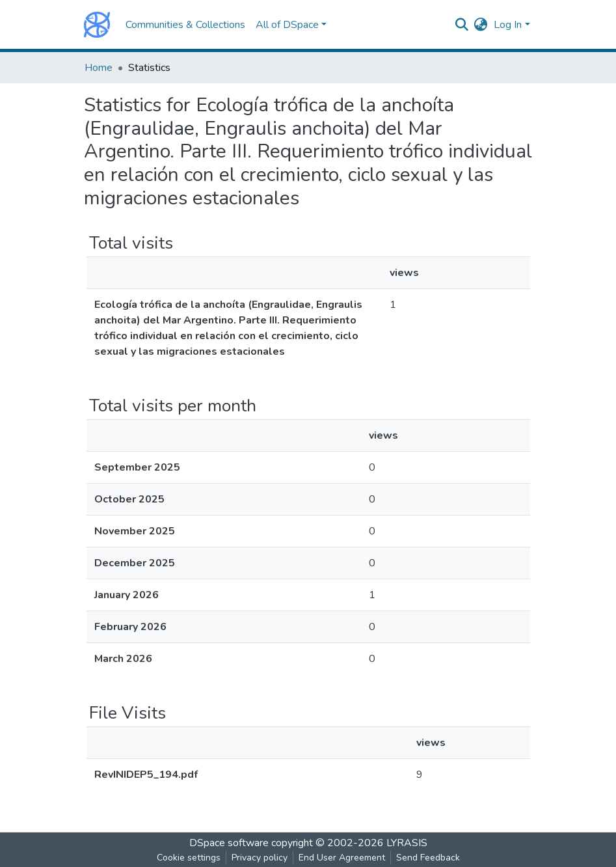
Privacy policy (260, 858)
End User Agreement (342, 858)
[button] (480, 25)
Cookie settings (189, 858)
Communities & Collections (185, 25)
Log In (508, 25)
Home (99, 68)
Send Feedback (428, 858)
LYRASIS (407, 843)
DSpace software (229, 843)
